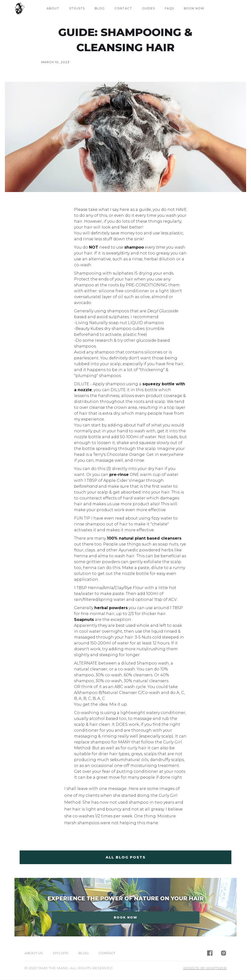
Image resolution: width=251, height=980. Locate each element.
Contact (123, 8)
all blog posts (126, 857)
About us (34, 953)
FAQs (169, 8)
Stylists (77, 8)
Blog (100, 8)
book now (194, 8)
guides (148, 8)
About (53, 8)
